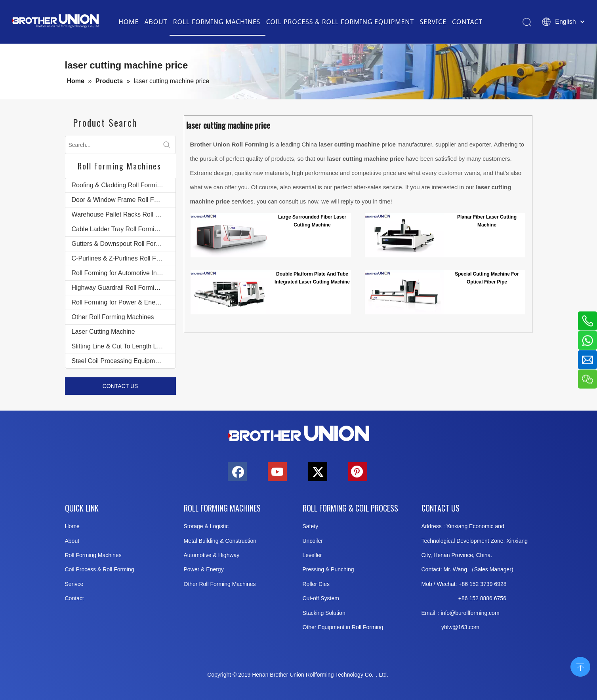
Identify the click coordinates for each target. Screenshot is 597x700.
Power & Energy (204, 569)
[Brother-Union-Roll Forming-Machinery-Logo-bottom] (299, 434)
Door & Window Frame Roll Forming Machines (124, 200)
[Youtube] (277, 472)
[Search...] (112, 145)
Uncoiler (313, 541)
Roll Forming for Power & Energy (118, 302)
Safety (311, 526)
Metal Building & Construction (220, 541)
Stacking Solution (324, 613)
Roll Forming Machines (93, 555)
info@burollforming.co (468, 613)
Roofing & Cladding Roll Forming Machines (124, 185)
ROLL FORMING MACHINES (217, 22)
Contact (74, 598)
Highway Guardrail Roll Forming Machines (124, 288)
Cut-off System (321, 598)
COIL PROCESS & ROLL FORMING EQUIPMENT (340, 22)
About (72, 541)
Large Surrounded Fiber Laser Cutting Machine (312, 221)
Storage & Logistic (206, 526)
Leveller (312, 555)
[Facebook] (237, 472)
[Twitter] (318, 472)
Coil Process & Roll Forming (100, 569)
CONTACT (467, 22)
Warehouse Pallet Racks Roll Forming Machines (124, 214)
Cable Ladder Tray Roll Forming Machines (124, 229)
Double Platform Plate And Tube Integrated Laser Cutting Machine (312, 278)
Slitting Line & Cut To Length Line (118, 346)
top (580, 666)
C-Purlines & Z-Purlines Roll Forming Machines (124, 258)
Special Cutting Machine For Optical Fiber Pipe (487, 278)
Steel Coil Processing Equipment (118, 361)
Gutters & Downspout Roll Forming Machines (124, 244)
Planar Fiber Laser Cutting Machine (487, 221)
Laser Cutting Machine (103, 332)
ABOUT (156, 22)
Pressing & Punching (328, 569)
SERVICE (433, 22)
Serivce (74, 584)
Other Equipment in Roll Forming (343, 627)
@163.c (462, 627)
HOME (129, 22)
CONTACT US (120, 386)
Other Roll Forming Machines (113, 317)
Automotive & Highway (212, 555)
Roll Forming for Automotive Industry (123, 273)
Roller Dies (316, 584)
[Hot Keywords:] (167, 145)
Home (72, 526)
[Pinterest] (358, 472)
